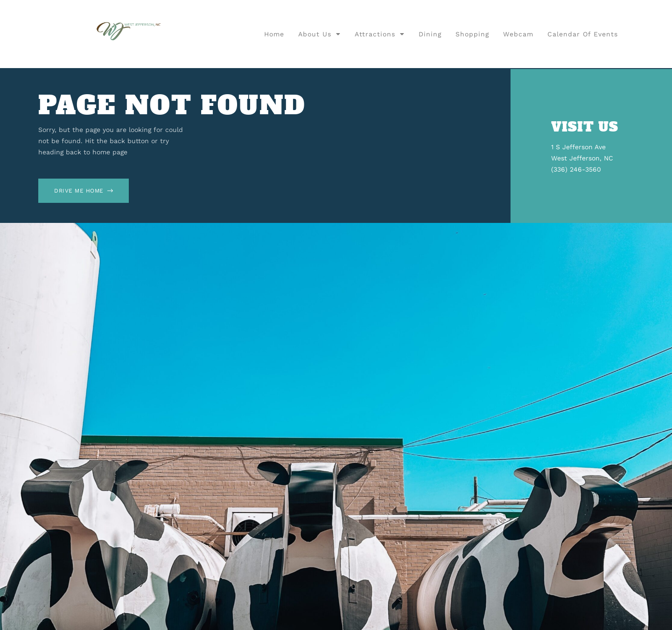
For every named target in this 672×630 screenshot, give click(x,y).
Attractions (380, 34)
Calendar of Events (583, 34)
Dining (430, 34)
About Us (319, 34)
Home (274, 34)
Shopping (472, 34)
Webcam (518, 34)
